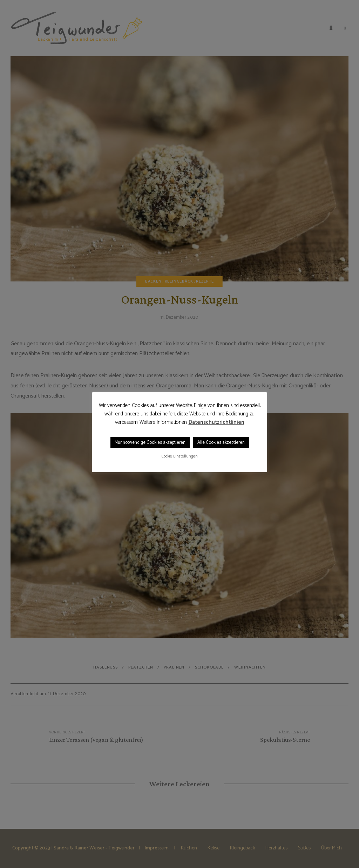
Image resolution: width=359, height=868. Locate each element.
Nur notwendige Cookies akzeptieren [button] (150, 443)
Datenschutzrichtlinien (216, 422)
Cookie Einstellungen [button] (180, 456)
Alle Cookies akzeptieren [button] (221, 443)
